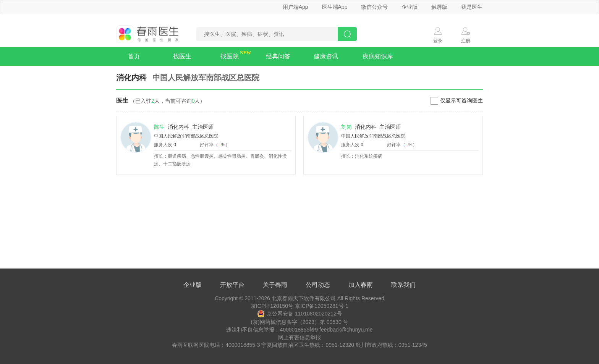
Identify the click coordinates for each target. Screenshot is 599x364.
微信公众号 (374, 7)
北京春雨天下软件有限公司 (304, 298)
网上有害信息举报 (299, 337)
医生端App (335, 7)
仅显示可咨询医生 (461, 100)
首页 (134, 56)
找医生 (182, 56)
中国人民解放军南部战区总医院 (186, 136)
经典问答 (278, 56)
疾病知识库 (378, 56)
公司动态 (318, 285)
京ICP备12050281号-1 (322, 306)
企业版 (410, 7)
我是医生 (472, 7)
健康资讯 (326, 56)
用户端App (295, 7)
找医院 (230, 56)
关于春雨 (275, 285)
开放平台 (232, 285)
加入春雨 (361, 285)
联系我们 (403, 285)
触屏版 (439, 7)
